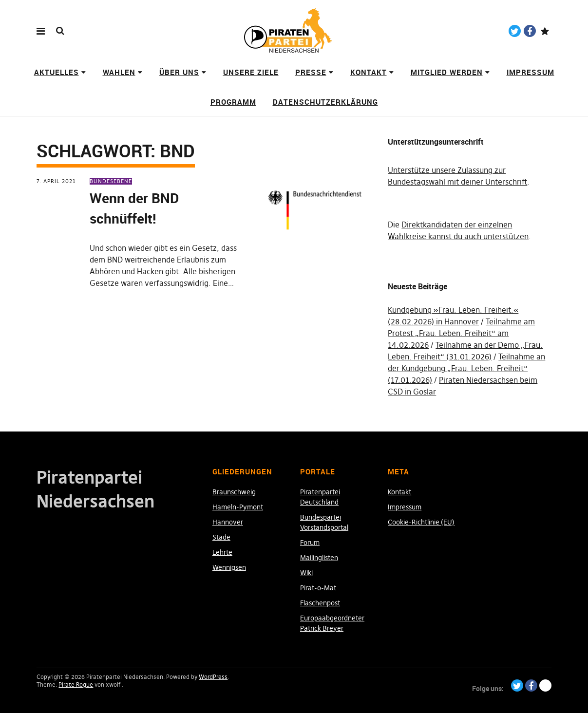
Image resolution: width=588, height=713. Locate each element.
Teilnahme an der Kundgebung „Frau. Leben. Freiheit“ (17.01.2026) (466, 368)
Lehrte (222, 552)
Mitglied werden (447, 72)
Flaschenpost (320, 603)
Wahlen (119, 72)
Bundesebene (111, 181)
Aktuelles (57, 72)
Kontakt (369, 72)
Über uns (179, 72)
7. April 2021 (56, 181)
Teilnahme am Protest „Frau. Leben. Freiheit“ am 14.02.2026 (461, 333)
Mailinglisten (319, 558)
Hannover (228, 522)
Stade (221, 537)
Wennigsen (229, 567)
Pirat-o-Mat (318, 588)
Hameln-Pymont (238, 507)
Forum (310, 543)
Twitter (515, 31)
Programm (233, 102)
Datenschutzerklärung (325, 102)
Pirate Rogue (76, 685)
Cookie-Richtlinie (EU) (421, 522)
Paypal (545, 31)
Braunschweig (234, 492)
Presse (311, 72)
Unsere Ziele (251, 72)
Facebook (530, 31)
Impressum (531, 72)
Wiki (306, 573)
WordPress (213, 677)
